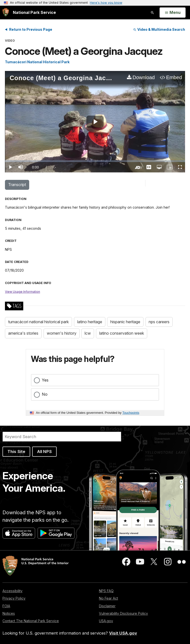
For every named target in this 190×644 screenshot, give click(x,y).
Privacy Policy (14, 598)
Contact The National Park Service (31, 621)
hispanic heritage (125, 322)
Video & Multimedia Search (159, 29)
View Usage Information (23, 292)
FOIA (6, 606)
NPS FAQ (106, 591)
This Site (16, 451)
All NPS (44, 451)
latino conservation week (122, 333)
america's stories (23, 333)
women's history (62, 333)
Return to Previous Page (31, 29)
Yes (45, 380)
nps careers (159, 322)
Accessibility (12, 591)
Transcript (17, 185)
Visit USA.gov (123, 633)
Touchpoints (131, 413)
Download (144, 77)
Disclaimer (107, 606)
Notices (9, 613)
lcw (88, 333)
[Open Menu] (173, 13)
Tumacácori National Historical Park (37, 62)
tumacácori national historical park (38, 322)
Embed (174, 77)
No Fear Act (108, 598)
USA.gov (106, 621)
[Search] (62, 437)
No (45, 394)
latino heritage (90, 322)
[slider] (95, 161)
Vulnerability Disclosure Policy (123, 613)
